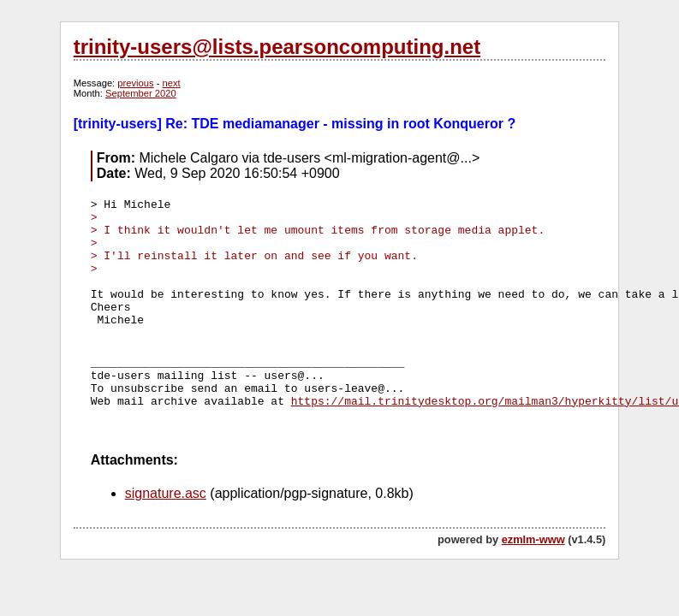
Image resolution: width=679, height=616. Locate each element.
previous (135, 83)
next (172, 83)
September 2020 (141, 93)
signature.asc (166, 493)
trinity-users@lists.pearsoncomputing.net (277, 47)
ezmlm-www (533, 539)
